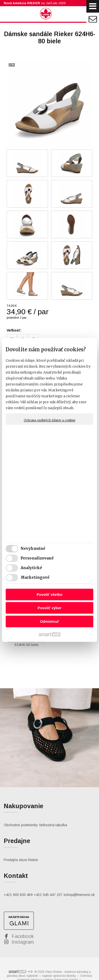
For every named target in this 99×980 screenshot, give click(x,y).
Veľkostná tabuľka (53, 814)
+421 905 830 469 (18, 883)
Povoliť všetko (49, 594)
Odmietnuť (49, 621)
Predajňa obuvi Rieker (21, 848)
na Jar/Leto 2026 (35, 3)
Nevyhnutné (33, 549)
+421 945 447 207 (48, 883)
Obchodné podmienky (21, 814)
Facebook (23, 925)
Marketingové (35, 578)
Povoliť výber (49, 608)
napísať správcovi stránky (59, 964)
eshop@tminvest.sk (79, 883)
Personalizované (37, 558)
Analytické (31, 568)
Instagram (23, 931)
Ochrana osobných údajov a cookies (49, 420)
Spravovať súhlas (66, 968)
